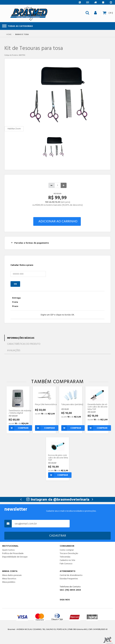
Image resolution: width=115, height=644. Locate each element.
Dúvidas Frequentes (69, 579)
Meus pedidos (9, 582)
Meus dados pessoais (12, 575)
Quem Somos (8, 550)
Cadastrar (58, 536)
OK (15, 284)
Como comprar (67, 550)
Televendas (65, 557)
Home (9, 35)
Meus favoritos (9, 579)
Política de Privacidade (13, 553)
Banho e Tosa (22, 35)
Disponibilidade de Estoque (15, 557)
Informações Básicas (21, 338)
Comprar (19, 428)
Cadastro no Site (67, 560)
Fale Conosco (66, 563)
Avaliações (14, 350)
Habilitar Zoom (14, 129)
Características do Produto (24, 344)
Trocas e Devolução (69, 553)
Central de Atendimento (71, 575)
